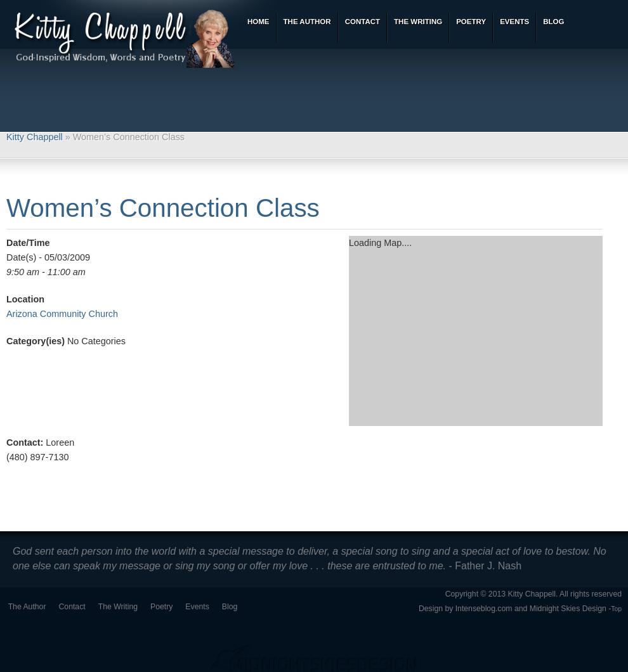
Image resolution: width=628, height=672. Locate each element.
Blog (230, 607)
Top (616, 609)
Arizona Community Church (62, 314)
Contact (72, 607)
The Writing (118, 607)
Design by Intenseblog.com (466, 609)
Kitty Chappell (35, 137)
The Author (27, 607)
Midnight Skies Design (568, 609)
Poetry (161, 607)
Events (197, 607)
